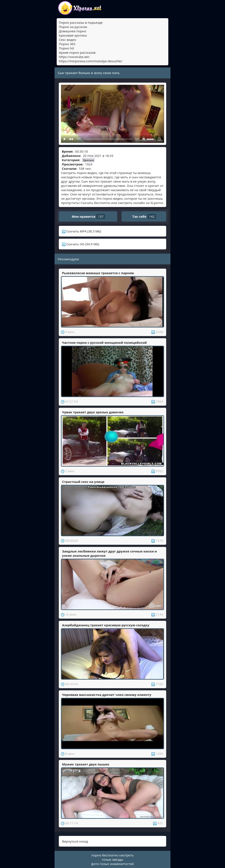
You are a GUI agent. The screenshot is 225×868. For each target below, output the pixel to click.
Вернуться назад (75, 841)
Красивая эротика (73, 35)
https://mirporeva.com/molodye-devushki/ (91, 61)
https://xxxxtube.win (74, 57)
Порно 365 (67, 44)
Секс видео (67, 40)
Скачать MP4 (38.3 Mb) (82, 231)
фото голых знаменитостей (113, 864)
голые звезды (112, 859)
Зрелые (88, 160)
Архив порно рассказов (77, 52)
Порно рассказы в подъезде (81, 22)
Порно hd (66, 48)
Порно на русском (73, 27)
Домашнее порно (73, 31)
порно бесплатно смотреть (112, 855)
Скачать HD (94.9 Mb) (81, 244)
